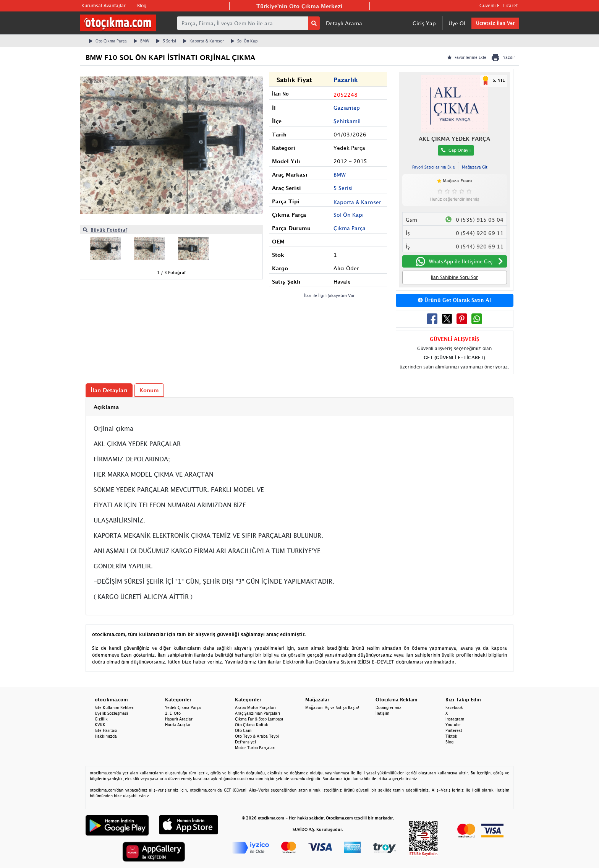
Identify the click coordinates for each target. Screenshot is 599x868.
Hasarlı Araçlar (179, 719)
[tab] (299, 407)
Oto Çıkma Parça (108, 41)
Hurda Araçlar (178, 725)
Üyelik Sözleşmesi (111, 713)
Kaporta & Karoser (203, 41)
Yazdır (503, 58)
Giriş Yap (424, 23)
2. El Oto (173, 713)
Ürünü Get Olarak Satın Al (454, 300)
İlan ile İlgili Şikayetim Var (329, 295)
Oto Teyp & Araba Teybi (257, 736)
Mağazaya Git (475, 167)
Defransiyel (245, 742)
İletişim (382, 713)
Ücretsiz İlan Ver (495, 23)
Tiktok (451, 736)
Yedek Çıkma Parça (183, 707)
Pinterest (454, 730)
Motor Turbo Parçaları (255, 748)
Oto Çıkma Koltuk (252, 725)
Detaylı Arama (344, 23)
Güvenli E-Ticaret (499, 6)
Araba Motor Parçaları (255, 707)
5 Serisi (166, 41)
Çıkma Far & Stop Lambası (259, 719)
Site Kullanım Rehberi (115, 707)
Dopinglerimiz (389, 707)
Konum (149, 390)
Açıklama (106, 407)
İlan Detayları (109, 390)
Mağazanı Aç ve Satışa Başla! (332, 707)
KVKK (100, 725)
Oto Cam (243, 730)
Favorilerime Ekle (467, 57)
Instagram (455, 719)
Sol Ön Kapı (245, 41)
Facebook (454, 707)
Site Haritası (106, 730)
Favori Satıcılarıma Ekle (434, 167)
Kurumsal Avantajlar (104, 6)
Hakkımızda (106, 736)
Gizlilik (101, 719)
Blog (142, 6)
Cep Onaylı (456, 150)
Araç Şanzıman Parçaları (257, 713)
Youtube (453, 725)
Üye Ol (457, 23)
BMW (142, 41)
